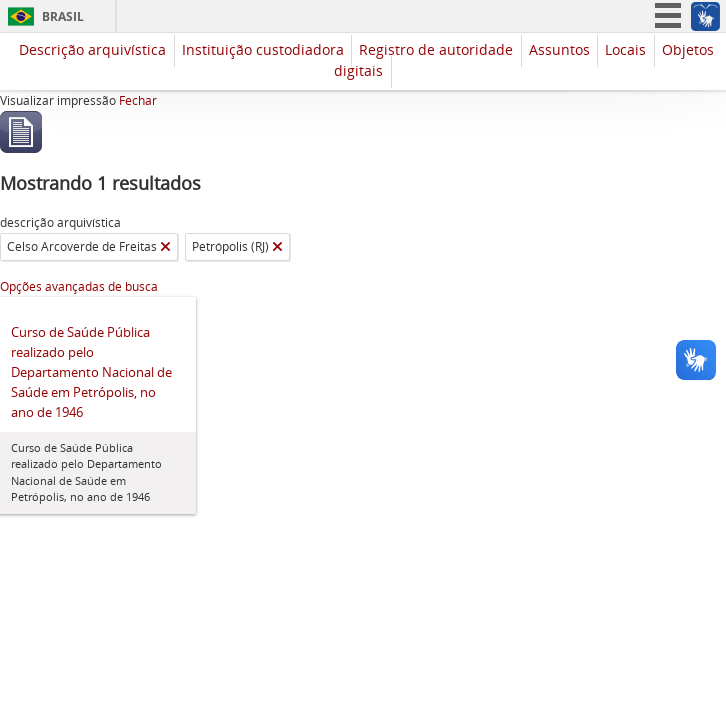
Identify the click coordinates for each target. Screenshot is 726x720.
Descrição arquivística (92, 49)
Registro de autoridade (436, 49)
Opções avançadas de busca (79, 286)
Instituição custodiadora (263, 49)
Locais (625, 49)
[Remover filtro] (165, 247)
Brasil (63, 16)
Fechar (138, 100)
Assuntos (559, 49)
